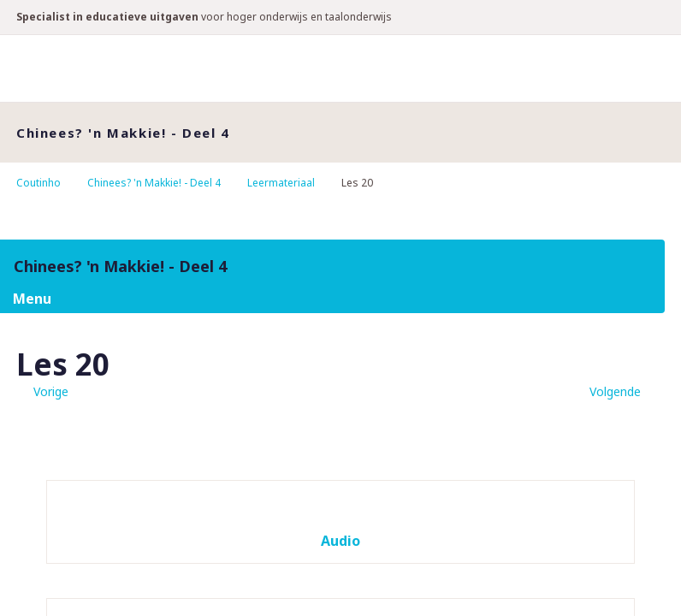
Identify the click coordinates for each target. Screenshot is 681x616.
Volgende (615, 391)
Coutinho (38, 183)
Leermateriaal (281, 183)
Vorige (51, 391)
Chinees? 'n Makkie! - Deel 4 (154, 183)
